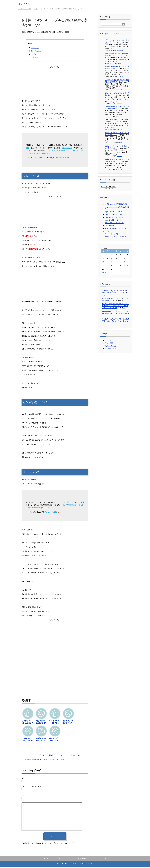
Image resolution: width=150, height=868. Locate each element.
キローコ (120, 77)
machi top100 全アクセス (114, 221)
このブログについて (65, 859)
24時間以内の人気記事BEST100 (116, 205)
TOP (24, 9)
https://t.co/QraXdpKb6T (61, 151)
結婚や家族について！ (37, 52)
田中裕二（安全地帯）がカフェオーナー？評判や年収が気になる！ (63, 756)
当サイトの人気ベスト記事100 (115, 237)
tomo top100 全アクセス (114, 223)
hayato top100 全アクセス (114, 212)
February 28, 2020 (52, 513)
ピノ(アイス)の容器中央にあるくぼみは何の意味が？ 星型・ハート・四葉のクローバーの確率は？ (116, 307)
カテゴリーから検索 (108, 187)
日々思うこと (28, 4)
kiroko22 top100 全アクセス (115, 215)
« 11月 (104, 273)
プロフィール (35, 49)
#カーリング (75, 151)
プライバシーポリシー (112, 235)
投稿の (109, 344)
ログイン (108, 341)
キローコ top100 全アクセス (116, 229)
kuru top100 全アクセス (114, 218)
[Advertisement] (55, 83)
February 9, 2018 (63, 158)
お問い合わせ (109, 226)
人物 (67, 33)
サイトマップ (109, 232)
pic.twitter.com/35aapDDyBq (40, 154)
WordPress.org (111, 349)
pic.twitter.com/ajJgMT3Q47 (39, 508)
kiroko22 (121, 51)
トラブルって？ (35, 55)
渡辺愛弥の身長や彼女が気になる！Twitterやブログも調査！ (45, 760)
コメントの (110, 347)
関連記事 (36, 58)
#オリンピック (68, 149)
